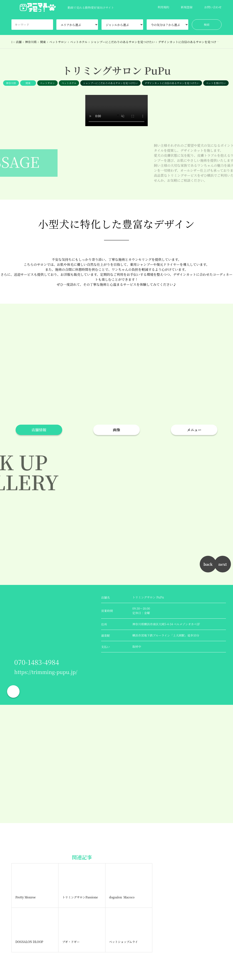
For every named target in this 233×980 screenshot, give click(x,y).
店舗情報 (39, 430)
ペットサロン (47, 83)
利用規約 (163, 7)
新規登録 (187, 7)
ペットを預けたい (216, 83)
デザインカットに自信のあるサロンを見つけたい (172, 83)
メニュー (194, 430)
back (208, 564)
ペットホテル (69, 83)
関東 (28, 83)
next (223, 564)
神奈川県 (11, 83)
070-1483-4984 (37, 662)
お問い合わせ (213, 7)
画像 (116, 430)
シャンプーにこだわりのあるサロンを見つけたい (110, 83)
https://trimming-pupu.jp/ (46, 672)
